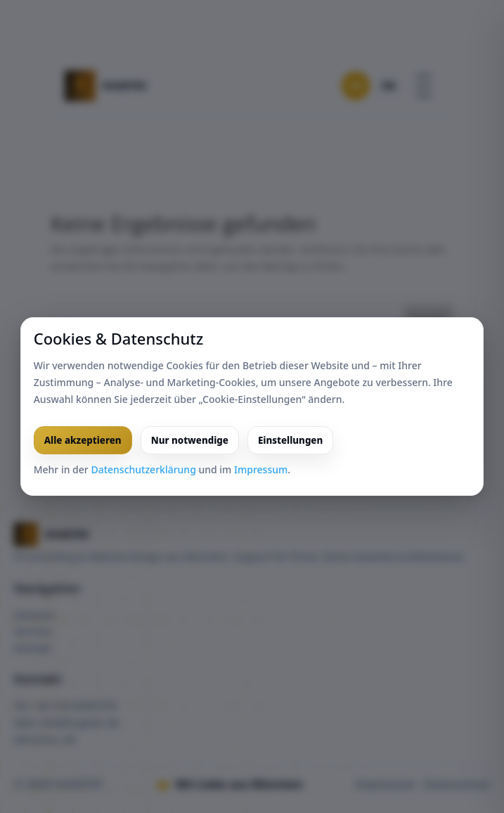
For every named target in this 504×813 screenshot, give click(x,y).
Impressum (261, 469)
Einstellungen (290, 440)
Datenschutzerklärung (143, 469)
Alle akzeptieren (83, 440)
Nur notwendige (190, 440)
